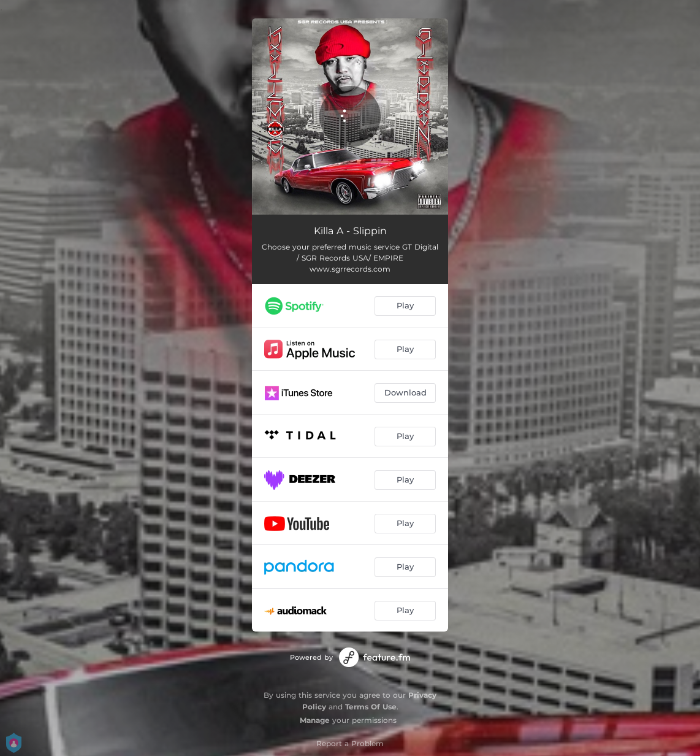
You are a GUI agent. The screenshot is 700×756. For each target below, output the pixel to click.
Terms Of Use (371, 707)
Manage (315, 720)
